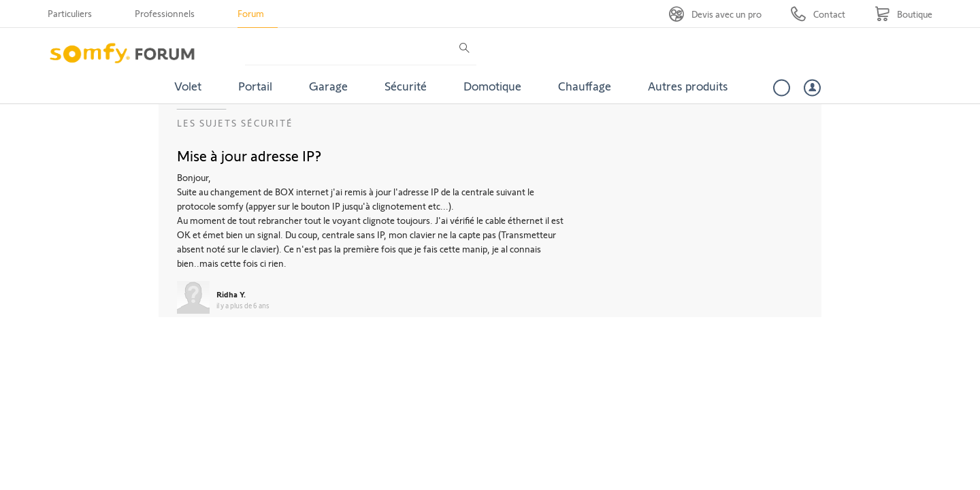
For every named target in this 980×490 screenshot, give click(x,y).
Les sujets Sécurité (235, 123)
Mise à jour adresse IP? (249, 155)
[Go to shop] (903, 14)
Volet (188, 86)
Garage (328, 86)
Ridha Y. (231, 294)
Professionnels (165, 13)
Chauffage (585, 86)
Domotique (492, 86)
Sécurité (406, 86)
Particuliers (70, 13)
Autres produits (688, 86)
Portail (255, 86)
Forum (251, 13)
